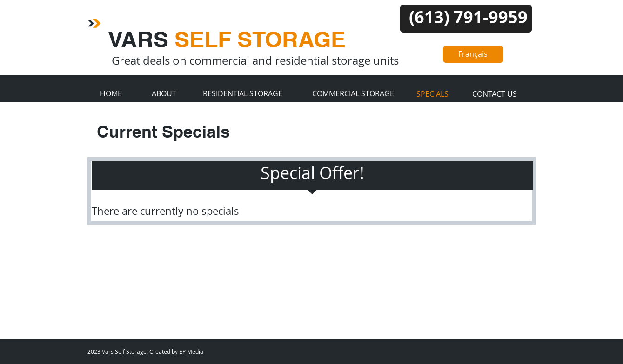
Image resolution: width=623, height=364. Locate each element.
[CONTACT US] (495, 94)
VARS (227, 39)
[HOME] (111, 93)
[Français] (473, 54)
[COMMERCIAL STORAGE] (353, 94)
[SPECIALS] (433, 94)
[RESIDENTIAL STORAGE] (243, 93)
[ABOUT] (164, 93)
